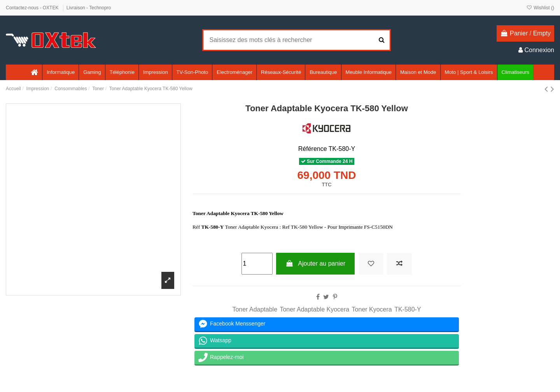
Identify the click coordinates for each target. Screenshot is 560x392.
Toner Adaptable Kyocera (314, 309)
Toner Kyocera (372, 309)
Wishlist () (540, 8)
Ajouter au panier (315, 263)
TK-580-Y (408, 309)
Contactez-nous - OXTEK (33, 8)
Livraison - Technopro (89, 8)
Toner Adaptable (255, 309)
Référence (313, 149)
